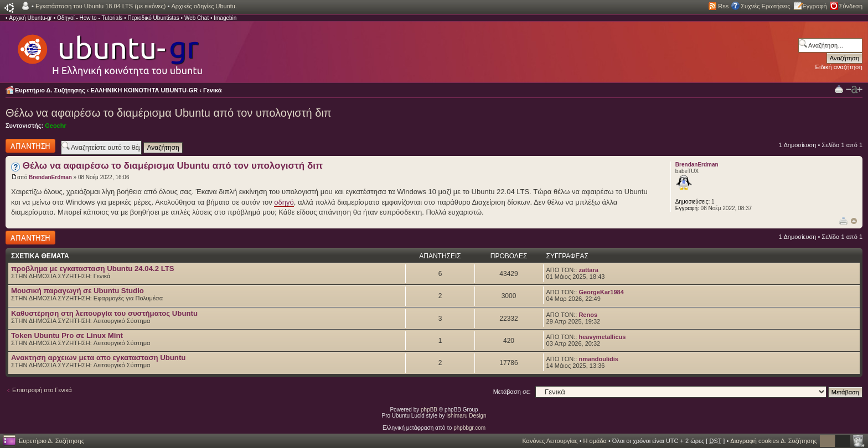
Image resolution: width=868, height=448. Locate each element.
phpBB (429, 410)
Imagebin (225, 18)
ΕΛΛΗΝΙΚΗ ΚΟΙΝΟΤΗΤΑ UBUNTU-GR (144, 90)
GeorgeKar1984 (601, 292)
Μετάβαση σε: (512, 392)
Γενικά (213, 90)
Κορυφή (854, 221)
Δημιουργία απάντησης (30, 146)
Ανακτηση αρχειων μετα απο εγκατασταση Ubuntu (98, 358)
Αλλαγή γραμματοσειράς (854, 90)
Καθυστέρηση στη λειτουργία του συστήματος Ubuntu (104, 313)
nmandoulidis (598, 359)
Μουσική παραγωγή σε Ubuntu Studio (77, 291)
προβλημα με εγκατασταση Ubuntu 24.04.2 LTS (93, 269)
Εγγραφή (815, 6)
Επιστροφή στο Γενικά (42, 390)
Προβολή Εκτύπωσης (839, 89)
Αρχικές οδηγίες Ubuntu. (204, 6)
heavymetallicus (602, 337)
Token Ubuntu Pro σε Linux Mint (67, 335)
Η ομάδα (595, 441)
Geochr (56, 126)
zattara (588, 270)
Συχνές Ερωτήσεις (765, 6)
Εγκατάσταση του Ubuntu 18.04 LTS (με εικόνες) (100, 6)
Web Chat (197, 18)
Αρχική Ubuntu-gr (30, 18)
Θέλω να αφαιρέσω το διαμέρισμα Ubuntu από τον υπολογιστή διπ (169, 113)
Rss (723, 6)
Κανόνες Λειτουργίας (550, 441)
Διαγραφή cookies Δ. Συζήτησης (774, 441)
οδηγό (284, 202)
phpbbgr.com (469, 428)
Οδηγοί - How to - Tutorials (90, 18)
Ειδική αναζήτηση (839, 67)
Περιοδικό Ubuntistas (153, 18)
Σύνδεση (851, 6)
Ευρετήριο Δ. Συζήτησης (50, 90)
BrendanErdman (50, 177)
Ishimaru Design (466, 416)
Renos (588, 315)
